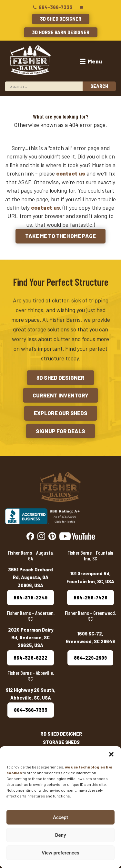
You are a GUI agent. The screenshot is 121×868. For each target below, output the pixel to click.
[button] (111, 754)
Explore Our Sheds (61, 413)
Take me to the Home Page (60, 236)
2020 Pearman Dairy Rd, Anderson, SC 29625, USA (31, 638)
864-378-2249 (30, 598)
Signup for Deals (60, 431)
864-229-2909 (90, 658)
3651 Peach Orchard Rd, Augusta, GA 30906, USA (30, 577)
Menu (90, 61)
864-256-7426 (91, 598)
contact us (71, 173)
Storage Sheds (61, 742)
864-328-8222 (30, 658)
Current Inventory (60, 395)
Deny (61, 835)
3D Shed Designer (61, 19)
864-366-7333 (52, 7)
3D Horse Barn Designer (61, 32)
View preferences (60, 853)
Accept (60, 817)
